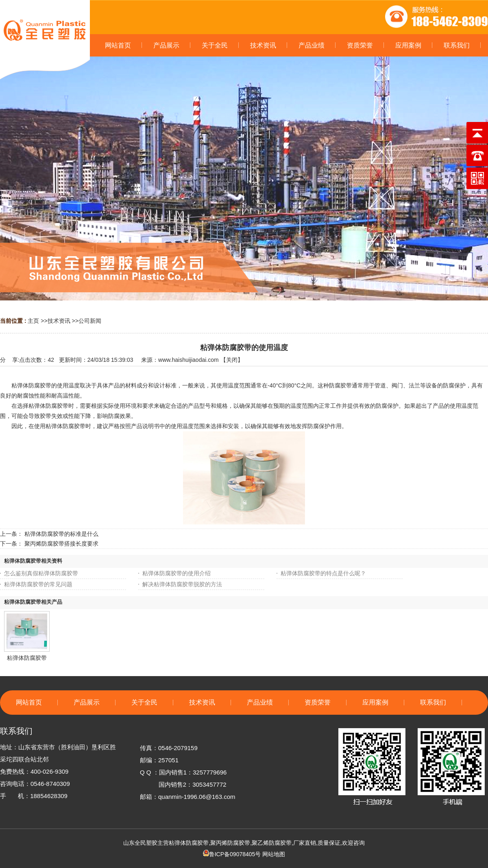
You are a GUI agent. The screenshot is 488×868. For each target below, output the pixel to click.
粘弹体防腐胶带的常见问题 (38, 584)
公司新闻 (90, 321)
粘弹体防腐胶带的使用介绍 (176, 573)
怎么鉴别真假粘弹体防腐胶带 (41, 573)
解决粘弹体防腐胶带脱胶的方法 (182, 584)
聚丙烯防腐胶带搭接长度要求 (61, 544)
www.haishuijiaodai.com (188, 360)
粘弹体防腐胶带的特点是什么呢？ (323, 573)
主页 (33, 321)
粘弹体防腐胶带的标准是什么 (61, 534)
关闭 (232, 360)
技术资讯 (59, 321)
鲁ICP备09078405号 (232, 854)
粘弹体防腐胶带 (27, 658)
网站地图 (274, 854)
